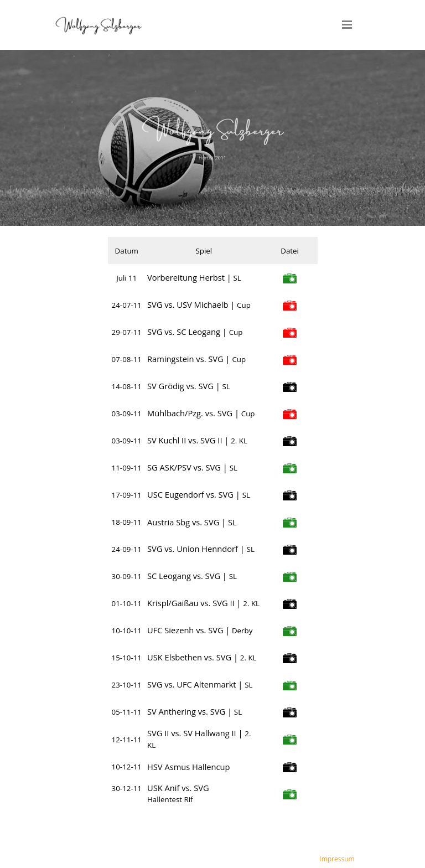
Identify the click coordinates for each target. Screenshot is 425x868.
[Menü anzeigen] (347, 24)
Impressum (337, 859)
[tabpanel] (212, 138)
